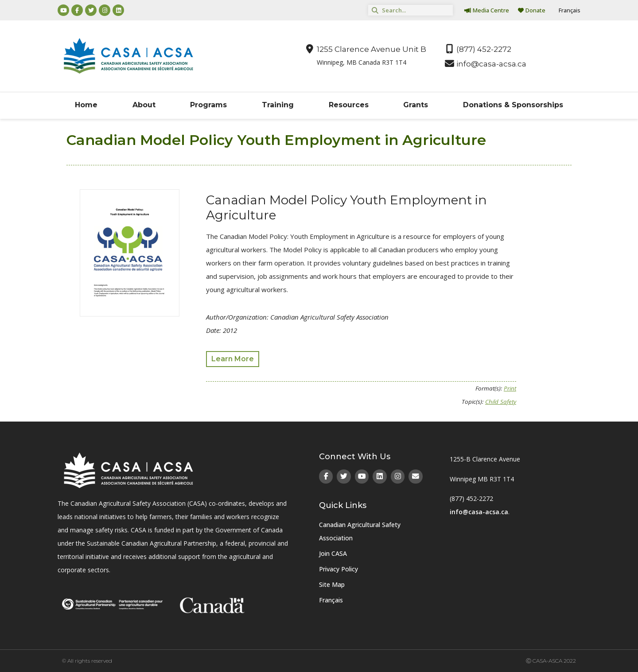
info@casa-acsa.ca (479, 512)
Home (86, 105)
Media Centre (487, 10)
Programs (208, 105)
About (144, 105)
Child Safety (501, 402)
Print (510, 388)
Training (278, 105)
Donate (532, 10)
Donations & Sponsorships (513, 105)
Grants (416, 105)
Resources (349, 105)
